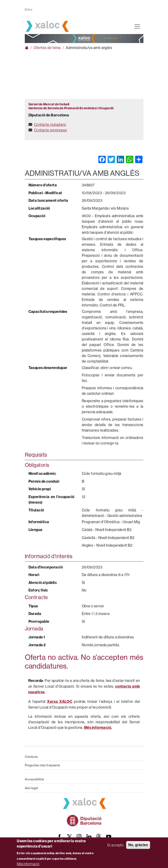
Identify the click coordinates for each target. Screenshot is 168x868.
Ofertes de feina (47, 48)
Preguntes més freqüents (43, 765)
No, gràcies (138, 845)
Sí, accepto (115, 845)
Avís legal (31, 788)
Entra (29, 9)
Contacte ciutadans (50, 124)
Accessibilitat (34, 779)
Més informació (28, 864)
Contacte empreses (51, 130)
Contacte (31, 757)
